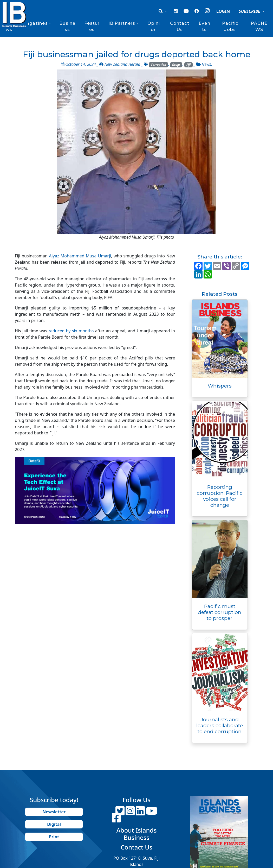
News (206, 64)
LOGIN (223, 11)
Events (204, 26)
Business (67, 26)
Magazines (35, 23)
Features (92, 26)
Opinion (154, 26)
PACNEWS (259, 26)
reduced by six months (72, 331)
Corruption (158, 65)
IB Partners (122, 23)
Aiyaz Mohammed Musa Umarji (80, 256)
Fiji (188, 65)
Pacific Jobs (230, 26)
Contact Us (180, 26)
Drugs (176, 65)
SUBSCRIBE (250, 11)
